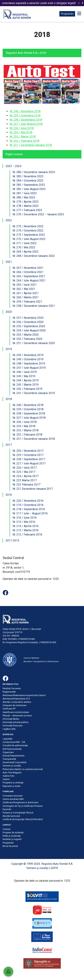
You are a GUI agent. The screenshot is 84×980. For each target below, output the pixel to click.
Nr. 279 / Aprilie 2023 (26, 202)
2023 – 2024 (13, 166)
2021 (9, 262)
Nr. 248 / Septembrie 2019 (29, 364)
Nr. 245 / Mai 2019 (24, 376)
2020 (9, 312)
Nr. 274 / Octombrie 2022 (28, 231)
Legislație (8, 739)
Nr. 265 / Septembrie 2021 (29, 276)
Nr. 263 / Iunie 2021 (25, 285)
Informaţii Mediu (11, 719)
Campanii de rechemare (14, 705)
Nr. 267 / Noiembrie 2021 (28, 268)
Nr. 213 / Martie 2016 (26, 530)
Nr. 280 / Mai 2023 (24, 197)
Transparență (9, 759)
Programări (67, 14)
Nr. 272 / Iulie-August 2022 (29, 239)
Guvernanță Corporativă (14, 762)
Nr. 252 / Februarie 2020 (27, 339)
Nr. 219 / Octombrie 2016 (28, 505)
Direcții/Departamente (14, 756)
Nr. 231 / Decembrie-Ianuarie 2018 (31, 145)
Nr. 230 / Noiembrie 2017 (28, 451)
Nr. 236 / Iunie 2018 (22, 128)
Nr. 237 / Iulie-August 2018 (26, 124)
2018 (9, 399)
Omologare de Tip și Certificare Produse (23, 806)
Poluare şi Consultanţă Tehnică (18, 813)
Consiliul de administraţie (15, 745)
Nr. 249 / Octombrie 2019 (28, 359)
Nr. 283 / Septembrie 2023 (29, 185)
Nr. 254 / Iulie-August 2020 (29, 330)
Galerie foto (9, 776)
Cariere (6, 779)
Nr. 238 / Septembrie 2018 (26, 120)
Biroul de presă (10, 846)
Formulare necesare (13, 796)
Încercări (7, 809)
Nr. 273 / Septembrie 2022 (29, 235)
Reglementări (9, 692)
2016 (9, 495)
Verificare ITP (9, 709)
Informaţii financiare (13, 726)
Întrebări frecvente (12, 688)
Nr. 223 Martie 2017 (25, 480)
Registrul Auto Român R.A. (22, 53)
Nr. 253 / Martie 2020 (26, 335)
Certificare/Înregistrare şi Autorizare (20, 802)
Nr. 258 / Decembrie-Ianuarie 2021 (34, 306)
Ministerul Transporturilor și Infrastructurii (41, 662)
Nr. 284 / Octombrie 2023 (28, 181)
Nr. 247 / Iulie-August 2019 (29, 368)
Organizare (8, 752)
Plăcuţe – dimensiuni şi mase (17, 716)
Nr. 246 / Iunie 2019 (25, 372)
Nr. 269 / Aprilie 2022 (26, 252)
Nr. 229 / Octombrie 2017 (28, 455)
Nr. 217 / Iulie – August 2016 (30, 513)
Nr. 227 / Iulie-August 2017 (29, 463)
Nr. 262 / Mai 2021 (24, 289)
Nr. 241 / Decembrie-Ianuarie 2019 (34, 393)
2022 (9, 220)
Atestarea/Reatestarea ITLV (16, 699)
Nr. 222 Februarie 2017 (26, 485)
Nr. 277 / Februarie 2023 (27, 210)
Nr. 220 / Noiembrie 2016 (28, 501)
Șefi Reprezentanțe (12, 749)
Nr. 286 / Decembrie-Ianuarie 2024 (34, 172)
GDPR (54, 868)
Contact (7, 829)
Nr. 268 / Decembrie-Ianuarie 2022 (34, 256)
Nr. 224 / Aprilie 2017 (26, 476)
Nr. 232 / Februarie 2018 (24, 141)
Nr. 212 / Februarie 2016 (27, 535)
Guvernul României (31, 658)
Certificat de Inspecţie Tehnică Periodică (23, 819)
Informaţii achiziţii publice (16, 722)
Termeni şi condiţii (12, 766)
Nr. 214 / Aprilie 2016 (26, 526)
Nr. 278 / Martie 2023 (26, 206)
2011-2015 (12, 540)
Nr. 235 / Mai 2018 (21, 132)
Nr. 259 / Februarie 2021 (27, 302)
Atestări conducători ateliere (17, 702)
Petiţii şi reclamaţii (12, 836)
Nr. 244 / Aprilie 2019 (26, 380)
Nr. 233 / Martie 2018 (23, 137)
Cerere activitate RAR (13, 799)
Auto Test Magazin (12, 773)
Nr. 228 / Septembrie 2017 (29, 459)
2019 (9, 349)
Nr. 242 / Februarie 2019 (27, 389)
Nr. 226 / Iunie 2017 (25, 468)
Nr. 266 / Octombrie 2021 (28, 272)
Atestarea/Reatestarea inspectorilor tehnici (24, 695)
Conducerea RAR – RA (14, 742)
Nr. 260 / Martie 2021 (26, 297)
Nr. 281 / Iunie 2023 (25, 193)
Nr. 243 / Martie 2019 (26, 385)
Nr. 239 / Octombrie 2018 (25, 115)
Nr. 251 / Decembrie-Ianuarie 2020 (34, 343)
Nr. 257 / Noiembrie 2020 (28, 318)
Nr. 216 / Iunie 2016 (25, 518)
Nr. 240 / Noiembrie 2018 (25, 111)
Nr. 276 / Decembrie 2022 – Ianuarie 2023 (38, 214)
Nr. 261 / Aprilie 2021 (26, 293)
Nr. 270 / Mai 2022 (24, 247)
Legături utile (9, 729)
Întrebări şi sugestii (12, 839)
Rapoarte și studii (11, 786)
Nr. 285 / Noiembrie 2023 (28, 176)
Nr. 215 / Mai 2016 (24, 522)
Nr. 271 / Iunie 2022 (25, 243)
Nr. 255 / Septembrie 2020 (29, 326)
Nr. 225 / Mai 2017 (24, 472)
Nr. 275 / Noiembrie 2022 (28, 226)
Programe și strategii (13, 783)
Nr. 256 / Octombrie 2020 (28, 322)
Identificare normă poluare (16, 712)
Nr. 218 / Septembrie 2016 (29, 509)
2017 (9, 445)
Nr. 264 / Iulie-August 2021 (29, 280)
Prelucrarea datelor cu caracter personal (23, 769)
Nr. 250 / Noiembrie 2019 (28, 355)
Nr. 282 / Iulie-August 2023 (29, 189)
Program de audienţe (13, 832)
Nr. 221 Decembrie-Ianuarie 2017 (33, 489)
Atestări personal (11, 816)
